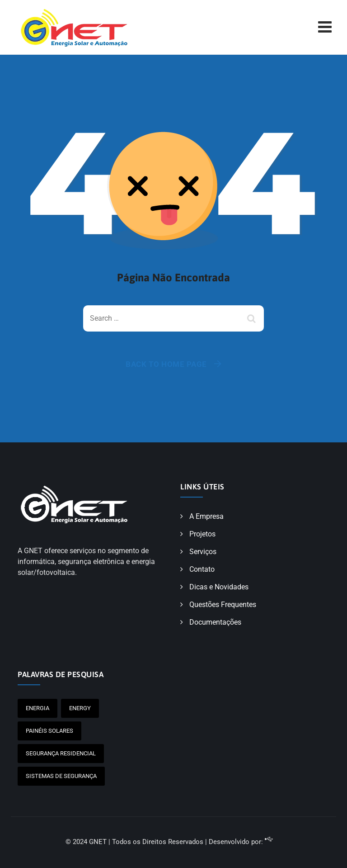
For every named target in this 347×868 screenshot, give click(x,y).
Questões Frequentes (223, 605)
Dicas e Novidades (219, 587)
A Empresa (206, 516)
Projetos (202, 534)
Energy (80, 708)
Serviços (203, 552)
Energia (38, 708)
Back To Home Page (166, 364)
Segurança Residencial (61, 753)
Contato (202, 569)
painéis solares (49, 731)
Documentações (215, 622)
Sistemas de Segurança (61, 776)
